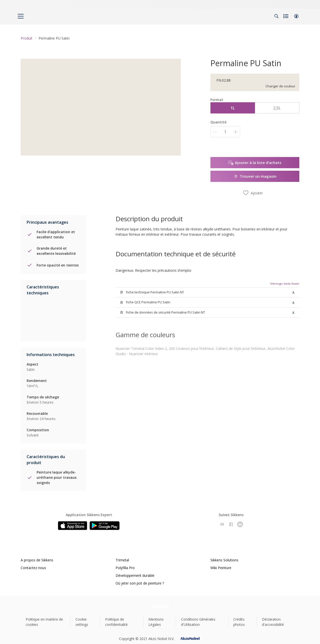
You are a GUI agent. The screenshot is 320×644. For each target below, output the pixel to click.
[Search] (276, 16)
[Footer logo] (160, 606)
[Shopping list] (286, 16)
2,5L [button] (277, 108)
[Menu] (21, 16)
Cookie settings (82, 622)
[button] (296, 16)
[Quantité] (225, 132)
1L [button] (233, 108)
